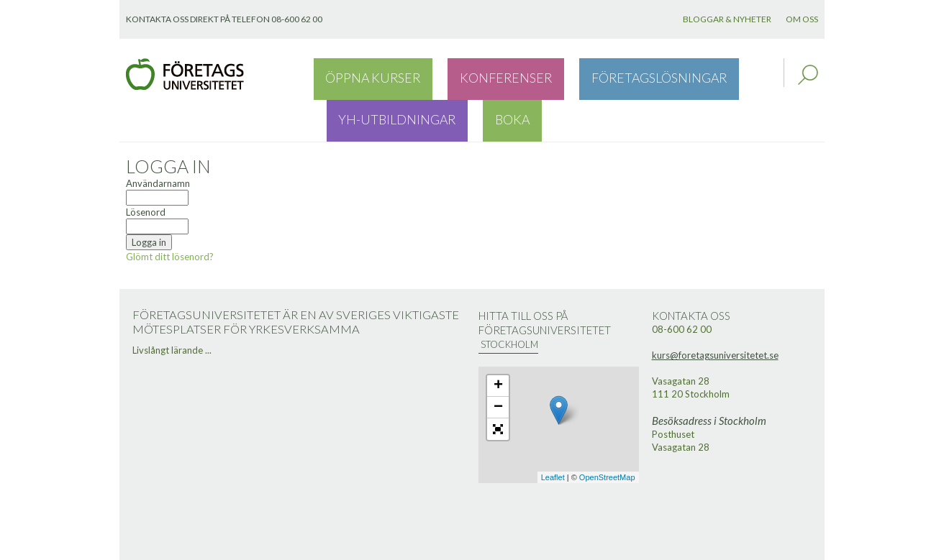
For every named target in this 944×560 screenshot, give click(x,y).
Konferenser (444, 75)
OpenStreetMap (607, 436)
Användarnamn (158, 142)
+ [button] (498, 345)
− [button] (498, 367)
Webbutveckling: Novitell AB (472, 547)
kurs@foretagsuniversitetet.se (715, 314)
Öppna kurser (353, 75)
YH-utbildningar (671, 75)
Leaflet (553, 436)
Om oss (802, 19)
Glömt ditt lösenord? (170, 216)
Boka (748, 75)
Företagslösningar (552, 75)
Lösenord (146, 171)
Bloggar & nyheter (727, 19)
